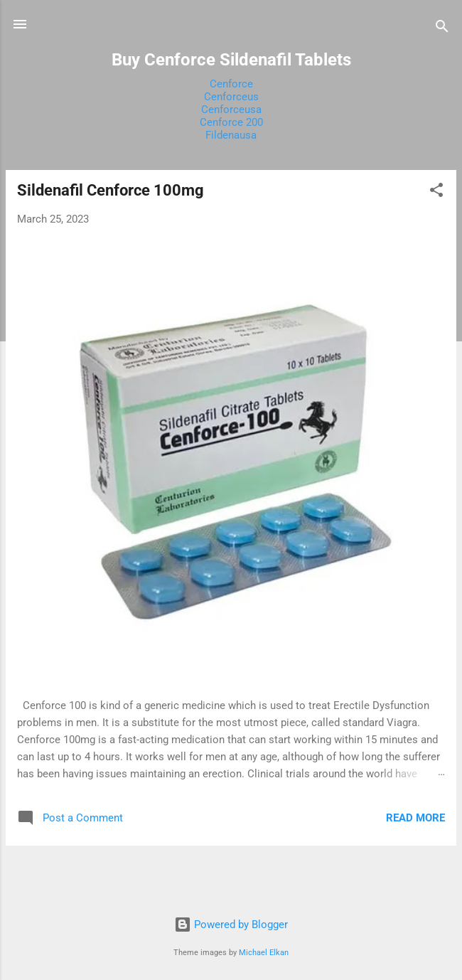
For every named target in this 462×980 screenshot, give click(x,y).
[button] (436, 192)
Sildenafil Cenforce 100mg (111, 190)
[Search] (442, 29)
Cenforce (231, 84)
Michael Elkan (264, 953)
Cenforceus (231, 97)
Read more (415, 818)
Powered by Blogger (231, 925)
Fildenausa (231, 135)
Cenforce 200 (231, 122)
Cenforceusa (231, 110)
